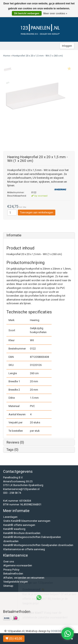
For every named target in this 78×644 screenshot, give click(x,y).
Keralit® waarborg (14, 529)
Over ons (9, 562)
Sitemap (8, 586)
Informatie (14, 235)
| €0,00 (14, 639)
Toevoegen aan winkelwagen (37, 213)
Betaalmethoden (13, 574)
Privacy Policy (11, 570)
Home (7, 56)
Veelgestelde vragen (16, 582)
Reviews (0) (15, 442)
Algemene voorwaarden (18, 565)
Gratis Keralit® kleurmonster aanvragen (27, 521)
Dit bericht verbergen (27, 13)
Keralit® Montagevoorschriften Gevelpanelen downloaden (38, 545)
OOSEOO (56, 631)
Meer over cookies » (55, 13)
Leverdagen (10, 517)
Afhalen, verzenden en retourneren (24, 578)
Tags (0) (12, 450)
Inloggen (67, 46)
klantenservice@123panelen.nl (21, 489)
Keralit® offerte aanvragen (19, 525)
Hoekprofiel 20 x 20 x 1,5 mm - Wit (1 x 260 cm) (38, 56)
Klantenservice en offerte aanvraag (24, 549)
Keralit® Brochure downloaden (22, 533)
